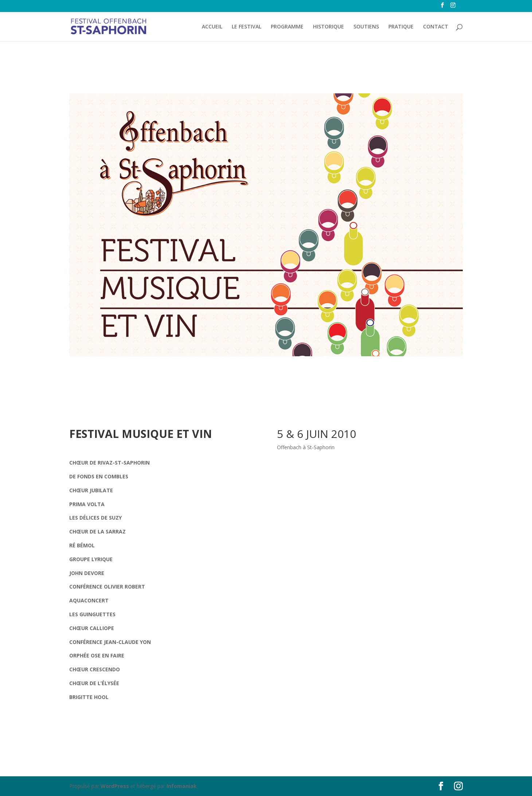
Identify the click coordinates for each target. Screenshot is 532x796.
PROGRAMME (287, 27)
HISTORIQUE (328, 27)
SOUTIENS (366, 27)
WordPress (115, 786)
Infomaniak (182, 786)
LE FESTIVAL (247, 27)
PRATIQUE (401, 27)
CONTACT (436, 27)
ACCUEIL (212, 27)
